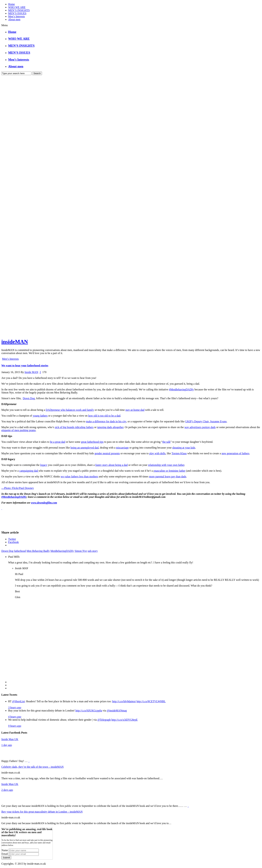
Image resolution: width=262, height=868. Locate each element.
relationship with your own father (166, 465)
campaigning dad (29, 471)
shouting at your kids (184, 448)
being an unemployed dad (85, 448)
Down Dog (29, 398)
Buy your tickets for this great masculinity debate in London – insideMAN (42, 812)
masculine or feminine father (169, 471)
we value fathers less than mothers (79, 476)
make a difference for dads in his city (106, 421)
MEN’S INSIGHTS (19, 10)
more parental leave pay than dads (168, 476)
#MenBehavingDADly (181, 389)
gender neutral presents (107, 453)
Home (11, 4)
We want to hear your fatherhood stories (25, 366)
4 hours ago (15, 717)
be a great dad (58, 442)
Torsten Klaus (179, 453)
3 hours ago (15, 707)
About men (14, 19)
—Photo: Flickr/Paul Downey (18, 488)
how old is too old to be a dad (104, 416)
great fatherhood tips (92, 442)
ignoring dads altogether (110, 427)
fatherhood (20, 551)
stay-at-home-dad (135, 410)
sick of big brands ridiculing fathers (74, 427)
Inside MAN (31, 372)
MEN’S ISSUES (17, 13)
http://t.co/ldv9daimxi (124, 701)
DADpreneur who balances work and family (70, 410)
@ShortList (18, 701)
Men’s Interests (16, 16)
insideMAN (15, 342)
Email (5, 854)
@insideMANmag (117, 711)
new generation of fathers (235, 453)
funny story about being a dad (111, 465)
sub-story (93, 551)
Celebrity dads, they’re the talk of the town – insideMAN (32, 767)
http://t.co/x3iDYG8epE (124, 720)
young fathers (40, 416)
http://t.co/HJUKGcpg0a (89, 711)
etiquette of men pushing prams (19, 430)
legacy (44, 465)
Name (5, 850)
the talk (166, 442)
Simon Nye (81, 551)
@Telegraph (104, 720)
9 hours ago (15, 726)
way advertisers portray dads (200, 427)
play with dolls (157, 453)
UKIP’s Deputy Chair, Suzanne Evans (206, 421)
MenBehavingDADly (62, 551)
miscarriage (122, 448)
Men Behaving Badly (38, 551)
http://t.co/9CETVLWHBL (151, 701)
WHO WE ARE (17, 7)
